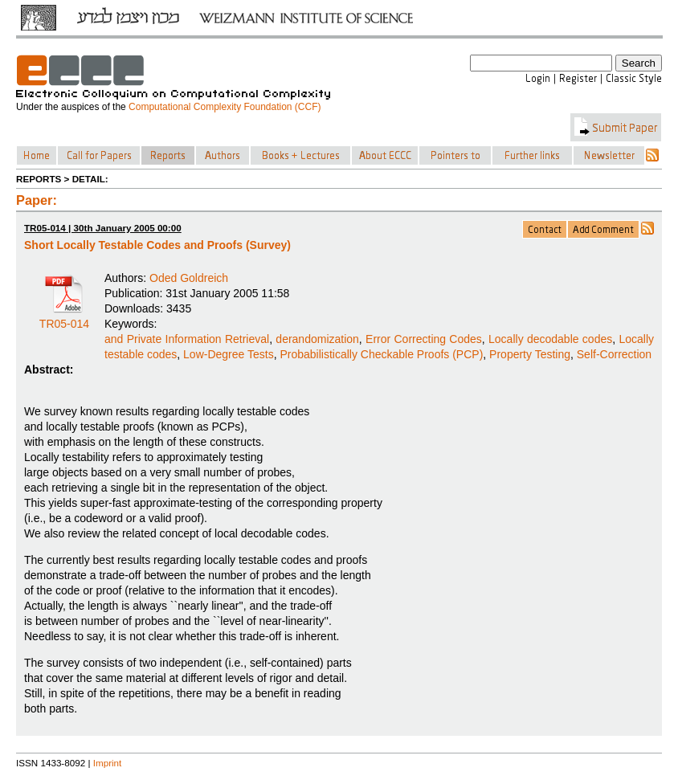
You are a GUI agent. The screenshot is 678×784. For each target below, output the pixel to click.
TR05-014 (64, 318)
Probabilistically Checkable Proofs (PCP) (381, 354)
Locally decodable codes (550, 339)
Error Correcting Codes (424, 339)
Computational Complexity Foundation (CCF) (225, 107)
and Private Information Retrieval (187, 339)
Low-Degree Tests (229, 354)
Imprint (108, 763)
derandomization (317, 339)
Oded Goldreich (189, 278)
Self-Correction (614, 354)
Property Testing (530, 354)
